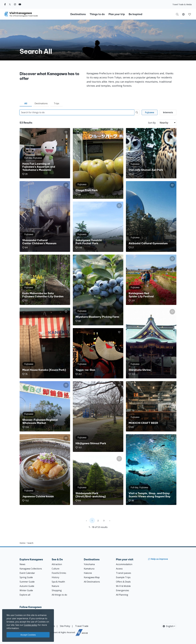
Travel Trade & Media (182, 4)
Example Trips (123, 577)
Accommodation (124, 564)
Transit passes (124, 573)
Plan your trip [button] (117, 14)
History (55, 577)
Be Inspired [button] (135, 14)
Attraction (57, 564)
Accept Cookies (28, 635)
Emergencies (122, 590)
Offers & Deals (123, 582)
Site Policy (65, 626)
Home (22, 543)
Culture (56, 569)
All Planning (122, 595)
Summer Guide (27, 582)
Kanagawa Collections (31, 569)
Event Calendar (27, 573)
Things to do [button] (97, 14)
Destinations (41, 103)
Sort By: (152, 123)
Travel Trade (82, 626)
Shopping (57, 590)
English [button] (168, 626)
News (22, 564)
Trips (56, 103)
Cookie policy (31, 625)
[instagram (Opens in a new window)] (15, 4)
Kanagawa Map (92, 577)
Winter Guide (26, 590)
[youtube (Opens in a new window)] (20, 4)
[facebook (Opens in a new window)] (5, 4)
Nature (55, 586)
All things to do (59, 595)
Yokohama (89, 564)
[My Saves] (190, 14)
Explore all (25, 595)
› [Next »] (110, 521)
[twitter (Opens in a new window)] (10, 4)
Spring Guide (26, 577)
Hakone (88, 573)
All (26, 103)
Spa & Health (58, 582)
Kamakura (89, 569)
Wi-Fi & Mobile (123, 586)
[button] (183, 14)
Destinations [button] (78, 14)
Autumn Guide (27, 586)
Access (119, 569)
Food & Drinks (59, 573)
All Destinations (92, 582)
